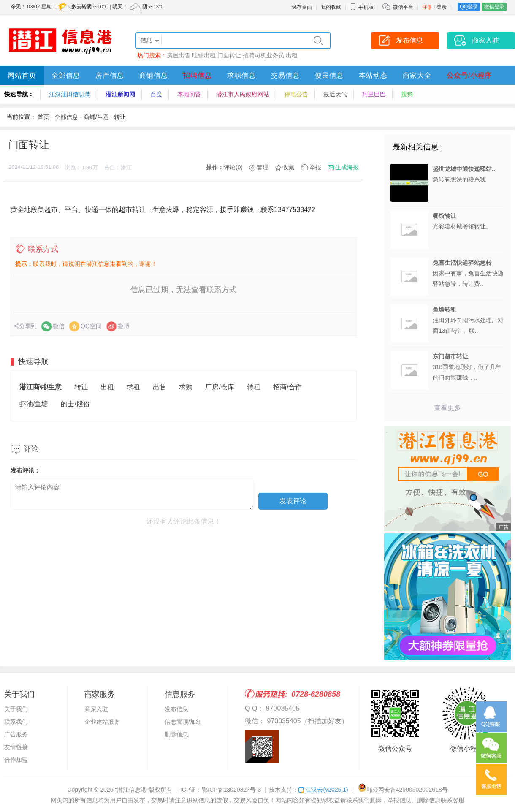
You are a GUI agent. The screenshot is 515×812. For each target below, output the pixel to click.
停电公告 (296, 94)
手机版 (362, 7)
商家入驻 (96, 709)
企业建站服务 (102, 722)
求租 (133, 387)
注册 (427, 7)
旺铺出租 (204, 55)
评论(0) (233, 167)
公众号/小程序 (469, 75)
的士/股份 (75, 404)
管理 (263, 167)
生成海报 (347, 167)
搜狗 (407, 94)
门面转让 (229, 55)
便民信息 (329, 75)
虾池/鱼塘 (34, 404)
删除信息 (176, 734)
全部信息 (66, 75)
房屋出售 (179, 55)
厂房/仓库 (220, 387)
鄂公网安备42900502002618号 (403, 790)
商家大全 (417, 75)
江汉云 (323, 790)
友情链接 (16, 747)
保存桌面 (302, 7)
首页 (43, 117)
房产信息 (110, 75)
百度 (156, 94)
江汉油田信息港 (70, 94)
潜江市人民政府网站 (243, 94)
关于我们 (16, 709)
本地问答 (189, 94)
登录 (442, 7)
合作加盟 (16, 760)
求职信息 (241, 75)
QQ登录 (469, 7)
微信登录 (494, 7)
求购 (186, 387)
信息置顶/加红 (183, 722)
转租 (254, 387)
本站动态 (373, 75)
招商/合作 (287, 387)
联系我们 (16, 722)
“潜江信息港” (131, 790)
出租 (292, 55)
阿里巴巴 (374, 94)
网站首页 (22, 75)
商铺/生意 (96, 117)
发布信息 (176, 709)
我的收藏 (331, 7)
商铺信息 (154, 75)
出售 (160, 387)
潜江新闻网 (120, 94)
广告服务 (16, 734)
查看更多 (447, 408)
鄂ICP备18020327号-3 (231, 790)
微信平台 (403, 7)
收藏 (288, 167)
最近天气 (335, 94)
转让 (120, 117)
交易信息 (285, 75)
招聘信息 (198, 75)
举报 (315, 167)
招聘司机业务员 (263, 55)
